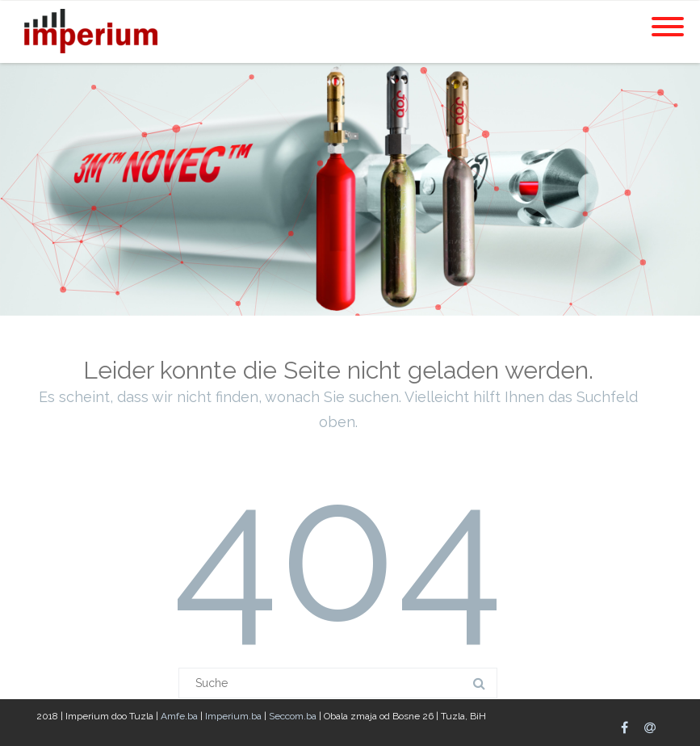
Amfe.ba (180, 716)
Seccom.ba (293, 716)
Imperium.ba (235, 716)
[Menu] (668, 17)
